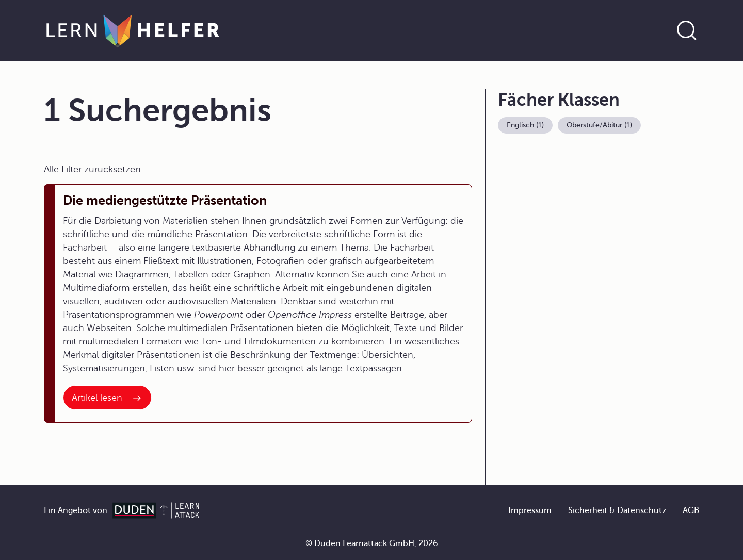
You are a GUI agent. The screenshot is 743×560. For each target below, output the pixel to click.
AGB (691, 510)
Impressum (530, 510)
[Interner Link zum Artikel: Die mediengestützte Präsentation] (107, 398)
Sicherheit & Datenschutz (617, 510)
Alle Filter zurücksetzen (92, 169)
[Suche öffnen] (687, 30)
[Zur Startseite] (133, 30)
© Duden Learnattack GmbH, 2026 (372, 543)
